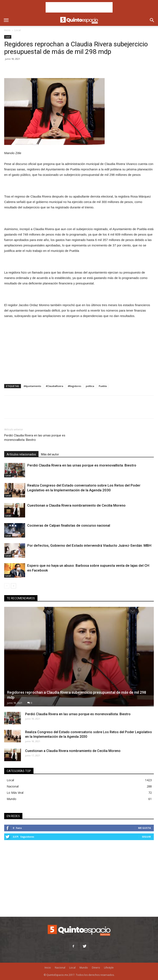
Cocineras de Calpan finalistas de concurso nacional (69, 525)
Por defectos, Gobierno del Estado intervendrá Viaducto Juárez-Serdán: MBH (89, 545)
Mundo (12, 799)
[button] (152, 20)
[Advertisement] (79, 7)
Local (18, 30)
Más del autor (50, 454)
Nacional (13, 786)
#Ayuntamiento (32, 386)
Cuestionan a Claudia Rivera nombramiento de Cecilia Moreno (76, 505)
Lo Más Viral (15, 793)
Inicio (7, 30)
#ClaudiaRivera (55, 386)
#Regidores (75, 386)
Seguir (146, 837)
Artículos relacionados (21, 454)
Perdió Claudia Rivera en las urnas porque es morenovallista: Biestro (35, 438)
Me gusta (145, 828)
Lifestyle (109, 968)
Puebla (103, 386)
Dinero (96, 968)
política (90, 386)
